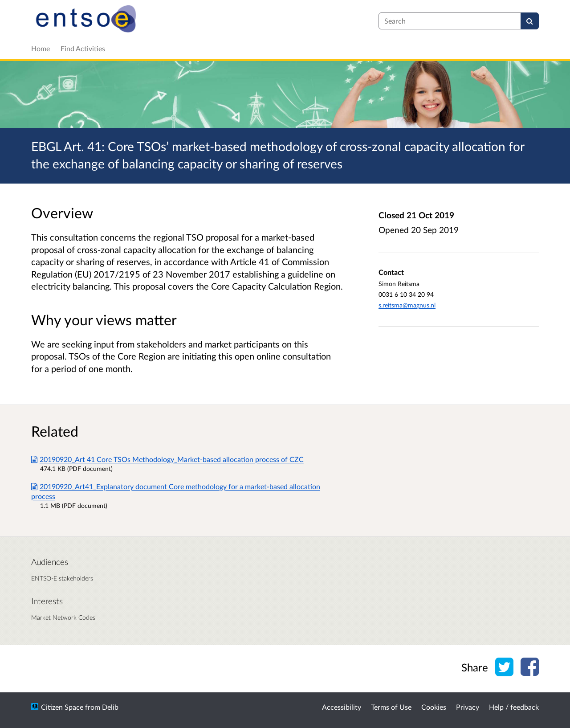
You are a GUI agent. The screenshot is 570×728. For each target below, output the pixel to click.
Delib (110, 707)
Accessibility (342, 707)
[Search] (530, 21)
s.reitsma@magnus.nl (407, 305)
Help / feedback (514, 707)
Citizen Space (62, 707)
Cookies (434, 707)
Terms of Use (391, 707)
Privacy (468, 707)
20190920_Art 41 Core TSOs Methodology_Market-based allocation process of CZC (167, 459)
